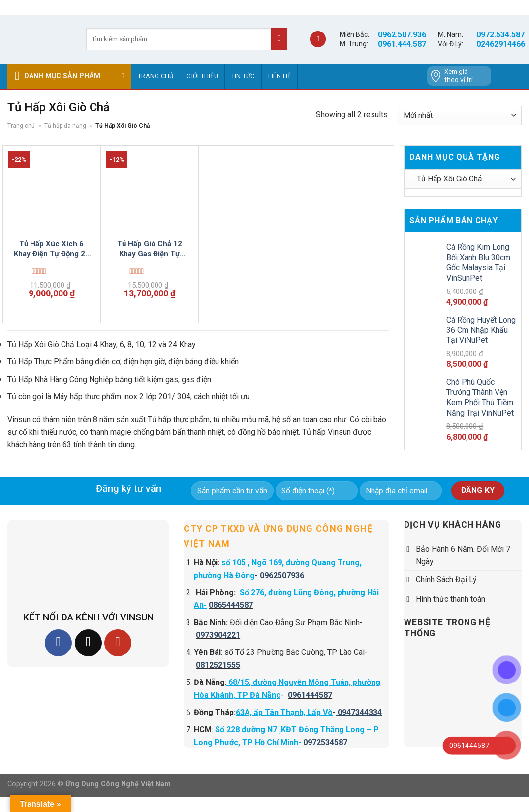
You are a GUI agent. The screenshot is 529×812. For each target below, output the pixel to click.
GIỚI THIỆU (202, 76)
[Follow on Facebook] (58, 643)
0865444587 (231, 605)
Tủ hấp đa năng (65, 126)
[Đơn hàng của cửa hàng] (460, 115)
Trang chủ (156, 76)
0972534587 (325, 742)
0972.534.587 (500, 35)
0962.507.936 (402, 35)
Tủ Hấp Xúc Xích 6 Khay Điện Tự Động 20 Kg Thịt (52, 249)
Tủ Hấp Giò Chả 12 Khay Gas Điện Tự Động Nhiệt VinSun (150, 249)
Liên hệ (280, 76)
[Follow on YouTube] (118, 643)
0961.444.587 (402, 44)
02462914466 (501, 44)
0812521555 (218, 665)
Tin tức (243, 76)
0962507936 (282, 575)
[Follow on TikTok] (88, 643)
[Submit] (279, 39)
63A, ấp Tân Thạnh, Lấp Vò (284, 712)
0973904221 (218, 635)
